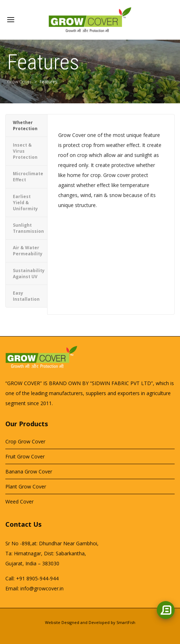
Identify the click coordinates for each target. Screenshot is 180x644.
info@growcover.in (42, 588)
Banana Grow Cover (29, 471)
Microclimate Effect (28, 177)
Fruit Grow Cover (25, 456)
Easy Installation (26, 296)
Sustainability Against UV (29, 274)
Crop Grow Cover (25, 441)
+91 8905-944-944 (37, 578)
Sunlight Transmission (28, 228)
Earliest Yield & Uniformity (25, 203)
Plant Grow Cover (26, 486)
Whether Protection (25, 126)
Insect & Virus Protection (25, 151)
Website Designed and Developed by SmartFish (90, 622)
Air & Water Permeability (28, 251)
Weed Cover (19, 502)
